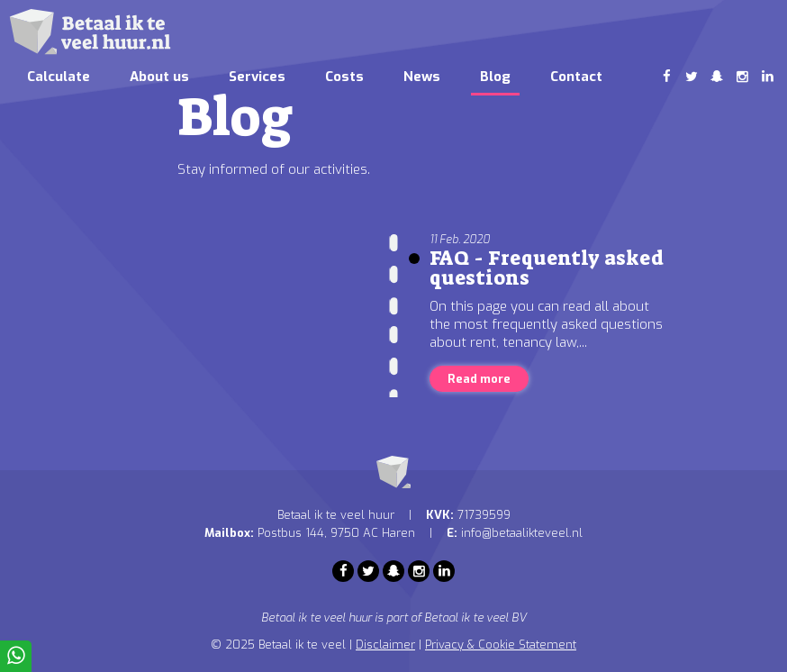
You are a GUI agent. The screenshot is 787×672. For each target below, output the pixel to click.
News (422, 77)
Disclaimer (385, 645)
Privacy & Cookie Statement (501, 645)
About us (159, 77)
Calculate (59, 77)
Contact (576, 77)
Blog (495, 77)
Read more (479, 379)
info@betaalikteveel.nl (522, 533)
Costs (344, 77)
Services (257, 77)
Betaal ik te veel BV (475, 618)
